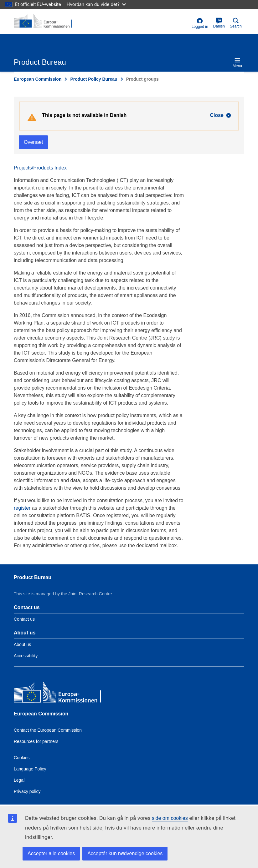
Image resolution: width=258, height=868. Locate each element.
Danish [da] (219, 23)
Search (236, 23)
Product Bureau (33, 577)
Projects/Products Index (40, 168)
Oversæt (33, 142)
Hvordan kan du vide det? (96, 4)
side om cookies (170, 818)
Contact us (24, 619)
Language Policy (30, 769)
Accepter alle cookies (51, 853)
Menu (237, 63)
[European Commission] (59, 694)
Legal (19, 780)
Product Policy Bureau (94, 79)
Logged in (200, 23)
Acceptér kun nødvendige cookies (125, 853)
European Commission (38, 79)
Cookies (22, 758)
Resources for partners (36, 741)
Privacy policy (27, 791)
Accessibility (26, 656)
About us (22, 644)
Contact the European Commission (48, 730)
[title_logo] (44, 21)
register (22, 508)
